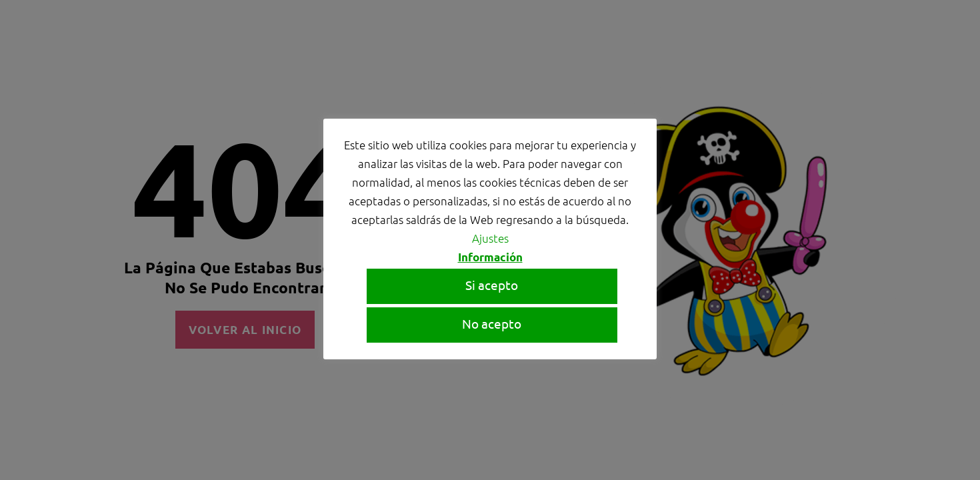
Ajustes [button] (490, 238)
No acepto (492, 323)
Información (490, 257)
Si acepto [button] (492, 285)
